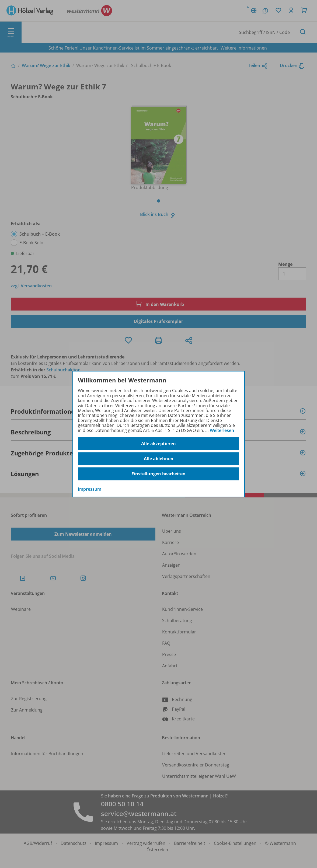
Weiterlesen (222, 430)
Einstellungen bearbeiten (159, 474)
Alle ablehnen (159, 459)
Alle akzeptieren (159, 444)
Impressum (90, 489)
